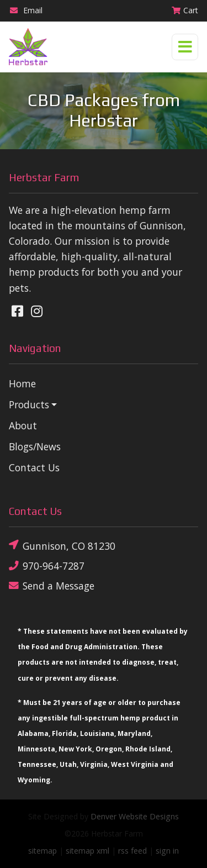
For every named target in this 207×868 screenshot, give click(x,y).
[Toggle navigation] (185, 47)
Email (26, 10)
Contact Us (34, 467)
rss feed (132, 851)
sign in (167, 851)
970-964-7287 (47, 565)
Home (22, 383)
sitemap (43, 851)
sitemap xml (87, 851)
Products (29, 404)
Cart (185, 10)
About (23, 425)
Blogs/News (35, 446)
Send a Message (52, 586)
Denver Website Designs (135, 816)
